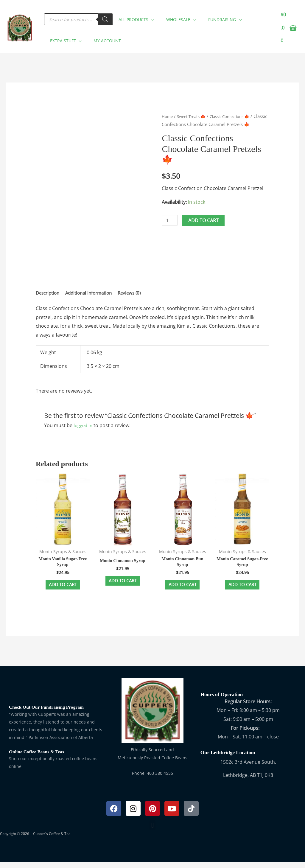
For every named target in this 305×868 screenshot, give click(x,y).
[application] (151, 15)
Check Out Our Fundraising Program (50, 713)
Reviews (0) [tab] (137, 294)
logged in (84, 427)
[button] (135, 17)
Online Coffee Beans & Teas (39, 758)
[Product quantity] (170, 229)
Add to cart (205, 229)
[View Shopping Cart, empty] (288, 28)
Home (168, 117)
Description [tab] (49, 294)
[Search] (105, 16)
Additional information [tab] (93, 294)
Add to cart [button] (63, 589)
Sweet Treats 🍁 (195, 117)
